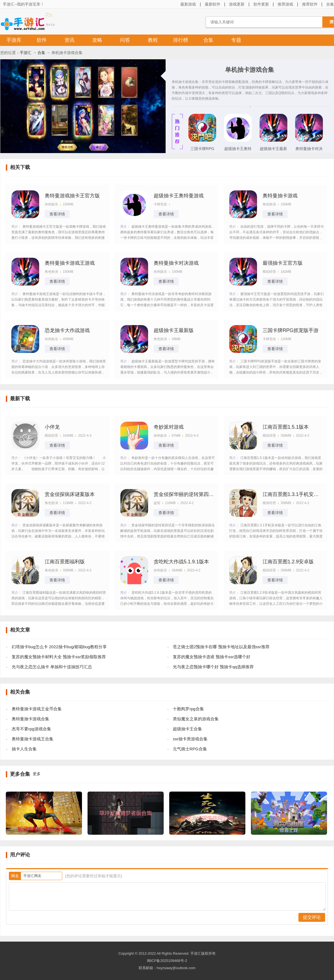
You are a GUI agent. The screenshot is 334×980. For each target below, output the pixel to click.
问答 (125, 40)
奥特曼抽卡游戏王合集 (33, 739)
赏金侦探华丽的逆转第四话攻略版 (184, 494)
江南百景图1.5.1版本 (286, 427)
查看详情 (57, 214)
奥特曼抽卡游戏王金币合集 (37, 709)
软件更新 (261, 4)
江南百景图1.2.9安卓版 (288, 562)
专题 (236, 40)
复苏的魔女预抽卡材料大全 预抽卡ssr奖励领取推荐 (59, 657)
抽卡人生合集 (24, 749)
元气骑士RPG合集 (190, 749)
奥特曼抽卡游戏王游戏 (70, 263)
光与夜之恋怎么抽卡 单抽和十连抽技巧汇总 (52, 667)
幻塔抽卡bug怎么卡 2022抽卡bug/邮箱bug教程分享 (59, 647)
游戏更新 (237, 4)
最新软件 (213, 4)
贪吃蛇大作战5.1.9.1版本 (181, 562)
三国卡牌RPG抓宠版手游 (202, 150)
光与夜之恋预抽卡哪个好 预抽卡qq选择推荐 (213, 667)
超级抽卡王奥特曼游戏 (238, 150)
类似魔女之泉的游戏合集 (196, 719)
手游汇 (26, 53)
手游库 (14, 40)
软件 (42, 40)
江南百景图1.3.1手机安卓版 (293, 494)
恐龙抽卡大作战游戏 (67, 330)
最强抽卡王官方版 (283, 263)
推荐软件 (310, 4)
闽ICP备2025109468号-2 (167, 961)
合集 (208, 40)
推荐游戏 (285, 4)
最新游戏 (188, 4)
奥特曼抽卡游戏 (280, 196)
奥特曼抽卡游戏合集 (30, 719)
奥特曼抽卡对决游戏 (309, 150)
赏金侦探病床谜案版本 (70, 494)
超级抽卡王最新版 (273, 150)
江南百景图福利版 (65, 562)
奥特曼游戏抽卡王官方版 (72, 196)
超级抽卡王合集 (187, 729)
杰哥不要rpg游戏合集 (31, 729)
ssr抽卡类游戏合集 (190, 739)
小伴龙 (52, 427)
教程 (153, 40)
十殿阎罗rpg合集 (188, 709)
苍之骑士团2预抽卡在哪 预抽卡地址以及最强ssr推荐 (221, 647)
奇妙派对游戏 (169, 427)
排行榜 (181, 40)
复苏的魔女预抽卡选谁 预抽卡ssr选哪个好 (212, 657)
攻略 (97, 40)
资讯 (69, 40)
